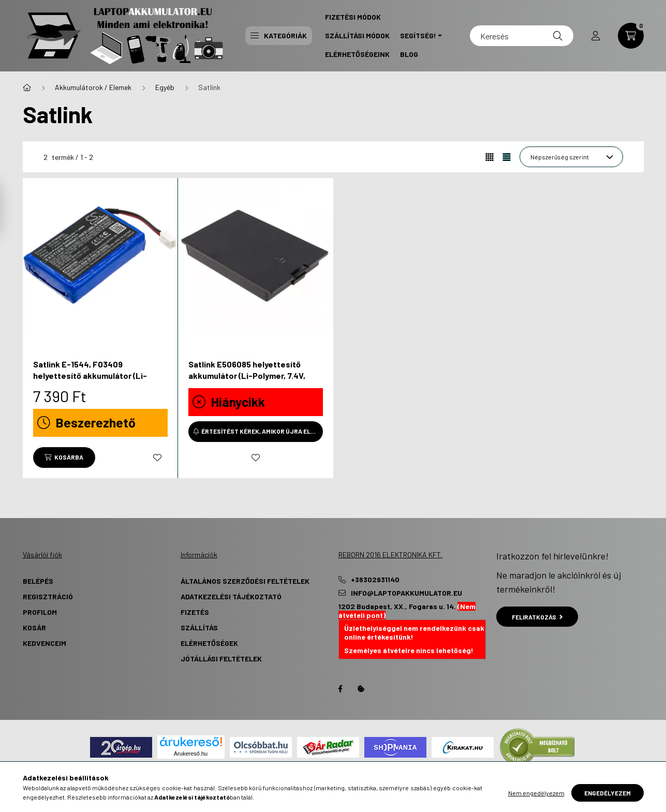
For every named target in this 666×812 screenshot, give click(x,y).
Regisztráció (48, 596)
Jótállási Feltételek (221, 659)
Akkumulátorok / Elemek (93, 87)
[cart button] (631, 36)
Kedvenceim (45, 643)
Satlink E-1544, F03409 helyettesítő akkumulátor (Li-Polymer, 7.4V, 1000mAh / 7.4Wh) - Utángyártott (98, 381)
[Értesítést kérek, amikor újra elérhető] (256, 432)
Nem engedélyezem (536, 793)
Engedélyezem (608, 793)
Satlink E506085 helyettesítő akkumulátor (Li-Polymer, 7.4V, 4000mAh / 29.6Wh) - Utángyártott (255, 376)
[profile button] (596, 36)
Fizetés (195, 612)
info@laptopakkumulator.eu (406, 593)
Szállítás (199, 628)
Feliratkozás (537, 617)
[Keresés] (522, 36)
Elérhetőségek (209, 643)
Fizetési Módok (353, 17)
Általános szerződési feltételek (245, 581)
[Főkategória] (27, 87)
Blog (409, 54)
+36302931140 (375, 580)
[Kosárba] (64, 457)
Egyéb (165, 87)
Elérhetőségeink (357, 54)
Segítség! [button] (418, 35)
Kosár (34, 628)
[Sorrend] (571, 157)
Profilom (40, 612)
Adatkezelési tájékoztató (231, 596)
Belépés (38, 581)
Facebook (341, 689)
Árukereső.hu (191, 754)
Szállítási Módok (357, 35)
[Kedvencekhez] (157, 457)
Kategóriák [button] (279, 35)
